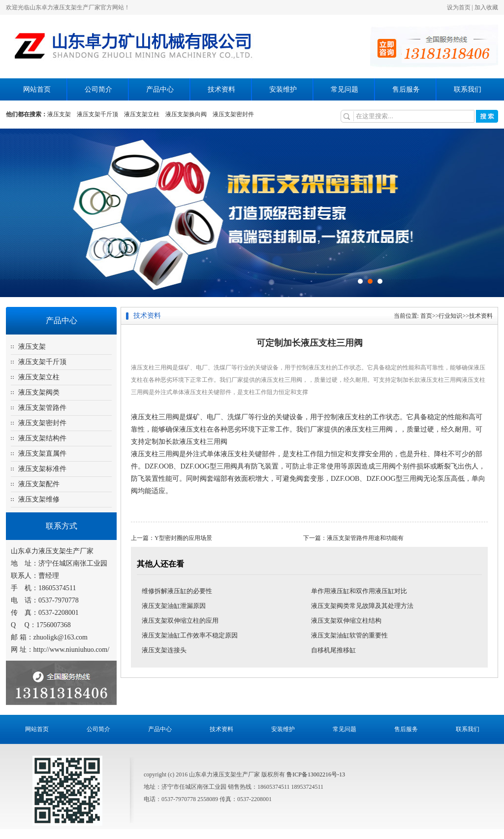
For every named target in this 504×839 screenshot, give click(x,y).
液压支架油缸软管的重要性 (349, 635)
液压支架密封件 (233, 114)
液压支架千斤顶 (97, 114)
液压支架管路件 (42, 408)
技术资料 (221, 89)
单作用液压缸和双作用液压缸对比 (359, 591)
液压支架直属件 (42, 453)
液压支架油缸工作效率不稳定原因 (190, 635)
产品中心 (160, 89)
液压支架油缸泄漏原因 (174, 606)
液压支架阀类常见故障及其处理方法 (362, 606)
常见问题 (345, 89)
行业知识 (450, 316)
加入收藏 (486, 7)
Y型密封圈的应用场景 (183, 538)
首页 (426, 316)
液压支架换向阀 (186, 114)
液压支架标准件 (42, 469)
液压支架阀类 (39, 392)
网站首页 (37, 89)
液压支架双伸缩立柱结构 (346, 621)
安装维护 (283, 89)
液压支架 (59, 114)
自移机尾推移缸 (333, 650)
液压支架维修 (39, 499)
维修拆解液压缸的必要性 (177, 591)
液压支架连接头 (164, 650)
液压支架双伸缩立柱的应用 (180, 621)
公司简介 (98, 89)
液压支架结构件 (42, 438)
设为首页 (459, 7)
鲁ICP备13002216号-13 (316, 774)
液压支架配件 (39, 484)
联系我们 (468, 89)
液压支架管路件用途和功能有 (365, 538)
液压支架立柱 (142, 114)
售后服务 (406, 89)
